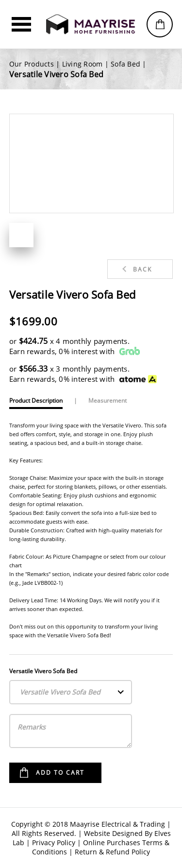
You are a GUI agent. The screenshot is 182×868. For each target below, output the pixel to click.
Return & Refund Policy (112, 852)
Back (142, 269)
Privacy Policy (54, 842)
